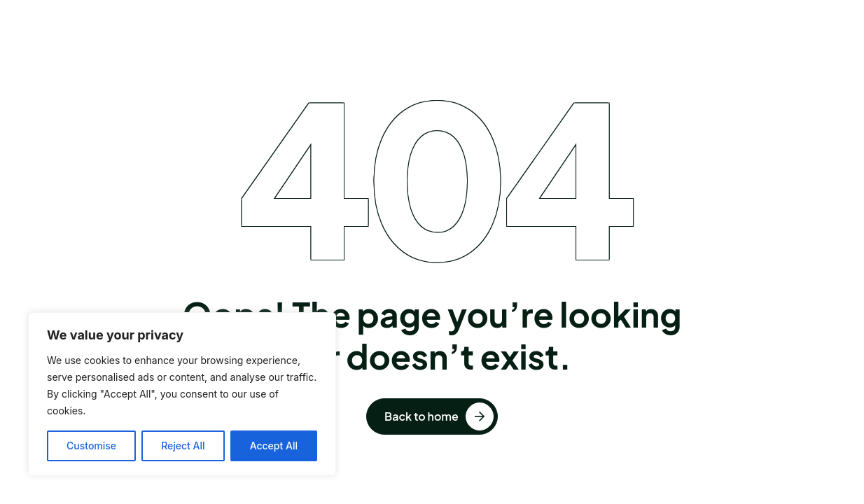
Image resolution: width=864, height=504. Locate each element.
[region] (182, 394)
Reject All (183, 446)
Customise (91, 446)
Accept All (274, 446)
